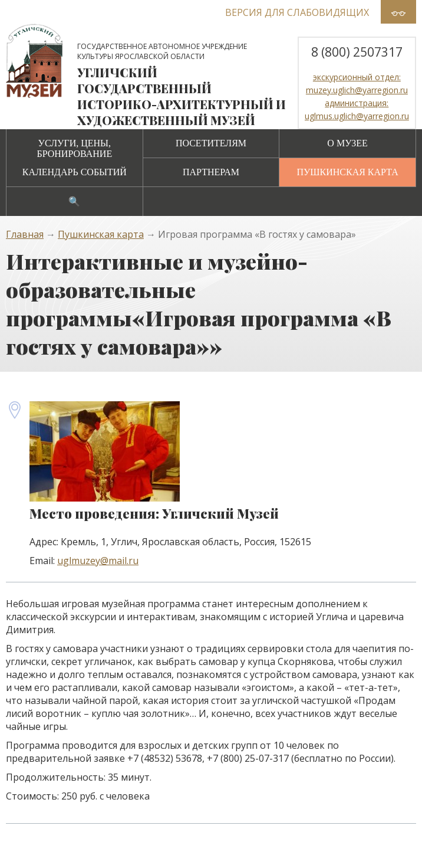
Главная (25, 234)
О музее (347, 143)
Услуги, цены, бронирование (74, 148)
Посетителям (211, 143)
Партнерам (211, 172)
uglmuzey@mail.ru (98, 561)
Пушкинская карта (347, 172)
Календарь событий (75, 172)
